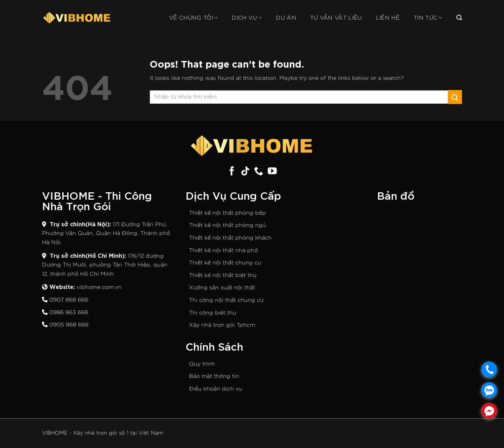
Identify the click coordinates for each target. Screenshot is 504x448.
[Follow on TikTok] (245, 172)
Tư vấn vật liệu (336, 18)
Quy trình (202, 364)
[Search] (459, 18)
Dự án (286, 18)
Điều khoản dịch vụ (216, 389)
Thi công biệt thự (213, 313)
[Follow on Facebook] (232, 172)
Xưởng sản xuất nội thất (222, 288)
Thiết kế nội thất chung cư (225, 263)
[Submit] (455, 97)
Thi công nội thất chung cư (226, 300)
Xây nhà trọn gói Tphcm (222, 325)
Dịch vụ (247, 18)
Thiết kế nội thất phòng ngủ (227, 225)
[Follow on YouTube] (272, 172)
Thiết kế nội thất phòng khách (230, 238)
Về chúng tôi (193, 18)
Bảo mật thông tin (214, 376)
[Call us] (259, 172)
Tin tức (428, 18)
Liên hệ (388, 18)
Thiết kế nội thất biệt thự (223, 275)
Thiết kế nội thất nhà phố (223, 250)
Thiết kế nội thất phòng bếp (227, 213)
